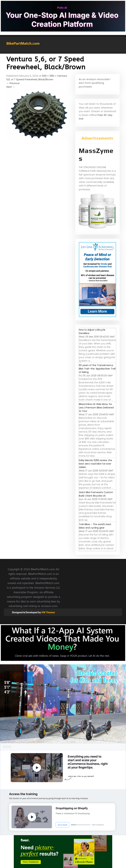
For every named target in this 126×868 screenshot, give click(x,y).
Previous (13, 83)
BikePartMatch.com (23, 43)
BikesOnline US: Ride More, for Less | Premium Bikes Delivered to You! (96, 408)
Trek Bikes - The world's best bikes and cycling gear (95, 526)
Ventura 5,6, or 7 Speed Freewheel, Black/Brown (37, 78)
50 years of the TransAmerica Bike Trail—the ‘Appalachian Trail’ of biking (97, 369)
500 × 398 (48, 76)
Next (11, 87)
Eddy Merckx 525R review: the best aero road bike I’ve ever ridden (95, 464)
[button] (63, 52)
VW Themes (48, 612)
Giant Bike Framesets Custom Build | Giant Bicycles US (96, 494)
